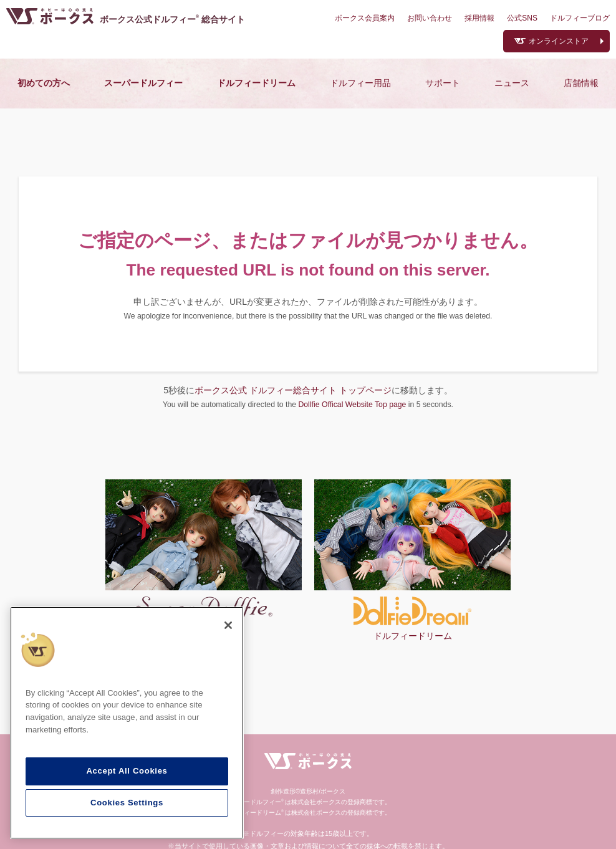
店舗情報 (581, 83)
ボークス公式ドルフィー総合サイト (172, 19)
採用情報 (479, 18)
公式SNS (522, 18)
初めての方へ (44, 83)
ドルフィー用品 (360, 83)
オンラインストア (559, 41)
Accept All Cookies (127, 771)
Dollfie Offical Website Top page (352, 405)
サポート (443, 83)
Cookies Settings (127, 803)
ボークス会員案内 (365, 18)
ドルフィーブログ (580, 18)
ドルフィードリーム (256, 83)
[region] (127, 723)
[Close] (228, 625)
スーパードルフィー (143, 83)
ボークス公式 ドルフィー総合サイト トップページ (293, 390)
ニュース (512, 83)
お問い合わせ (430, 18)
